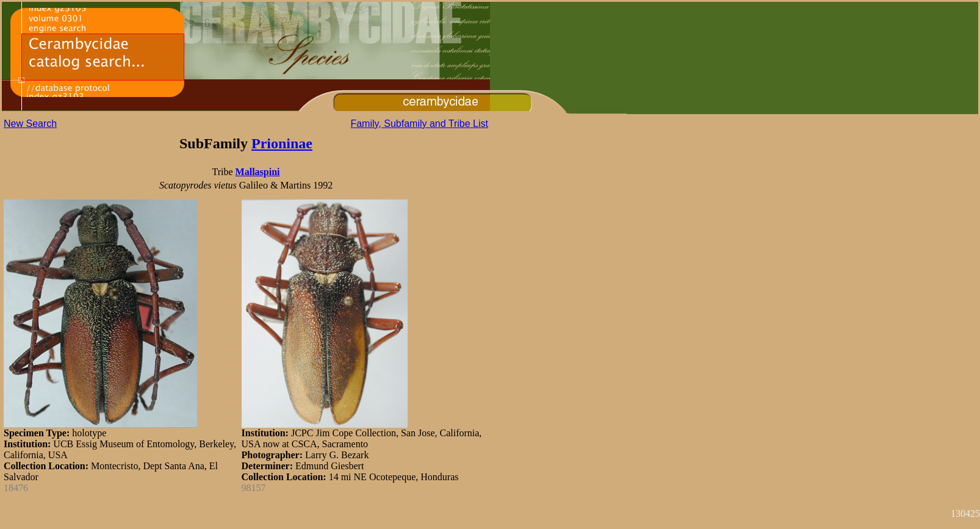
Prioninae (282, 143)
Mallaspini (258, 172)
